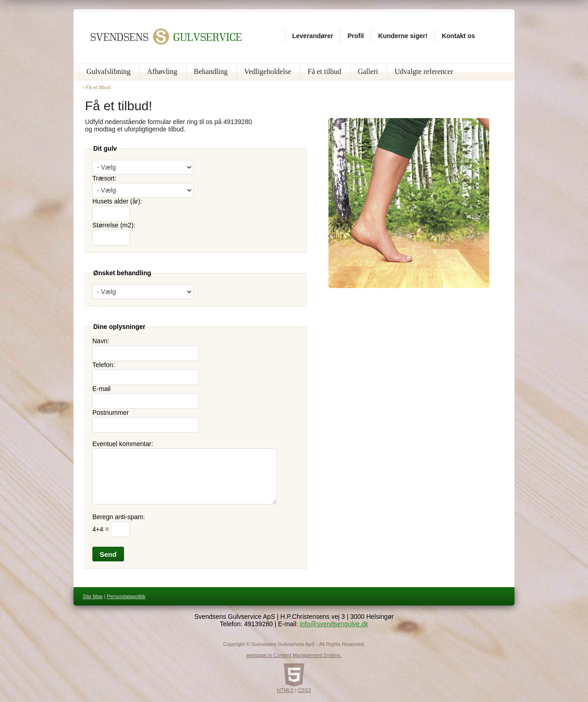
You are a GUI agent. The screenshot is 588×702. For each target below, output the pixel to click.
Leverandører (313, 36)
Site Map (93, 596)
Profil (356, 36)
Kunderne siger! (403, 36)
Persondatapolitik (126, 596)
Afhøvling (162, 71)
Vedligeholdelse (268, 71)
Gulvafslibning (108, 71)
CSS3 (304, 690)
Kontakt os (458, 36)
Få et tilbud (325, 71)
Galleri (368, 71)
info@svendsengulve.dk (334, 624)
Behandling (211, 71)
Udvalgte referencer (424, 71)
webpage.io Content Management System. (294, 655)
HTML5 (285, 690)
